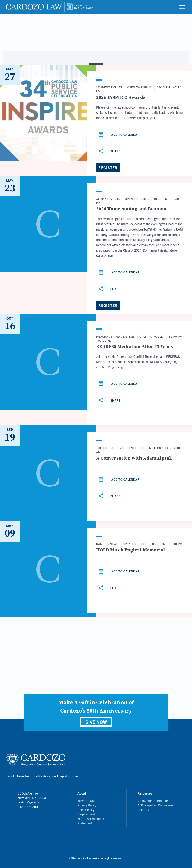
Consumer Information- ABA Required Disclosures (155, 803)
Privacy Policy (87, 805)
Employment (86, 814)
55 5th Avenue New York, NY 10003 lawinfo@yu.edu (32, 798)
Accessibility (86, 810)
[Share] (110, 151)
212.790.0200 (28, 807)
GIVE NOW (96, 722)
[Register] (108, 167)
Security (143, 810)
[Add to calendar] (101, 135)
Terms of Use (86, 801)
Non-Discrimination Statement (91, 821)
